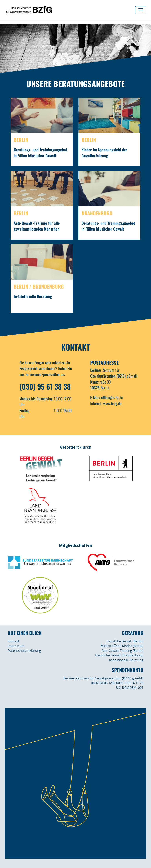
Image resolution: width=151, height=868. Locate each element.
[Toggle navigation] (141, 10)
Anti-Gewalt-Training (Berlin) (122, 651)
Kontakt (13, 641)
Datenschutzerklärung (24, 651)
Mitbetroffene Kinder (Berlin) (122, 646)
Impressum (16, 646)
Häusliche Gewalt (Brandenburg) (119, 655)
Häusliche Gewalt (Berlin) (125, 641)
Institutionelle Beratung (126, 660)
